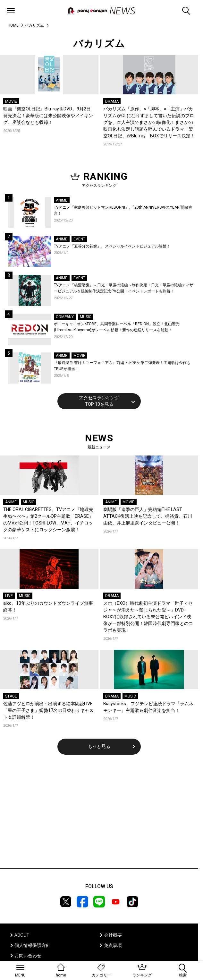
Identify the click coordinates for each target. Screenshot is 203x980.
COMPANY (65, 317)
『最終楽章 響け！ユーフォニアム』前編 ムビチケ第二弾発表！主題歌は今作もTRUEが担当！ (122, 366)
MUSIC (86, 317)
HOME (13, 25)
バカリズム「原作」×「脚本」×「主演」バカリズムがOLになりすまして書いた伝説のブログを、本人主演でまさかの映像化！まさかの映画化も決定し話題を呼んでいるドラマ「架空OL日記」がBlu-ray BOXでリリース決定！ (149, 122)
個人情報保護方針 (32, 945)
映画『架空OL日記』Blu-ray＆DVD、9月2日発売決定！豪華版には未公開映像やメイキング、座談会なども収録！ (48, 116)
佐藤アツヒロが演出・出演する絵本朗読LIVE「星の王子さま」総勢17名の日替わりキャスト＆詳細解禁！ (48, 710)
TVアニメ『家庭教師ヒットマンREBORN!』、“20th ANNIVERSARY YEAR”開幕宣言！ (123, 211)
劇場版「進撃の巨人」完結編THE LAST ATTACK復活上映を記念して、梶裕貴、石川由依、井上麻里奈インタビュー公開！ (148, 516)
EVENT (79, 239)
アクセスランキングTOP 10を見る (99, 401)
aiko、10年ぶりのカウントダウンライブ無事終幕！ (48, 607)
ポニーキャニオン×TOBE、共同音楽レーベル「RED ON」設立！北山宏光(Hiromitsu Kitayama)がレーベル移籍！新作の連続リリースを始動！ (117, 327)
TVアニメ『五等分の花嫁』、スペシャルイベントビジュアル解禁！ (112, 246)
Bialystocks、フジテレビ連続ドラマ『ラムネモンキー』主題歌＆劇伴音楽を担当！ (148, 707)
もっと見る (99, 746)
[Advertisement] (99, 816)
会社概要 (113, 935)
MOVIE (11, 101)
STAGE (11, 696)
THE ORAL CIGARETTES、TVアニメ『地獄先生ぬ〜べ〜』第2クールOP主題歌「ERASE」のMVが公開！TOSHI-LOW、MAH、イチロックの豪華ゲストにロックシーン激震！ (48, 520)
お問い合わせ (28, 956)
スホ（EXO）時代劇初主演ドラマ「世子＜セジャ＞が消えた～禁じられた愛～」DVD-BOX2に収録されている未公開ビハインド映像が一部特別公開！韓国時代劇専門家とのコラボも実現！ (148, 617)
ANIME (62, 200)
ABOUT (22, 935)
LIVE (9, 596)
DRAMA (112, 101)
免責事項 (113, 945)
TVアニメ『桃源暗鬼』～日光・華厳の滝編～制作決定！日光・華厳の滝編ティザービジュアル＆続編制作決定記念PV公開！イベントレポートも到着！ (124, 288)
